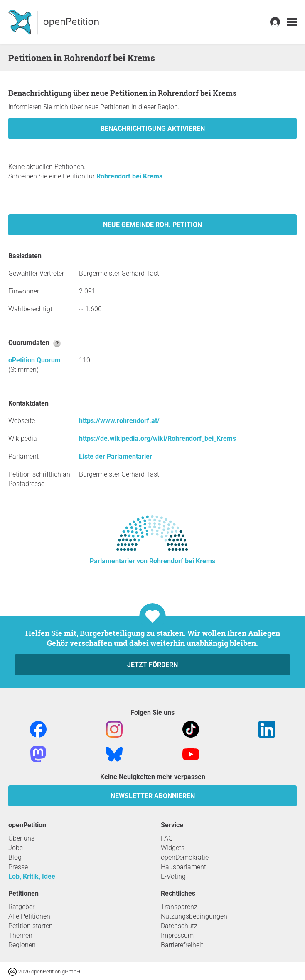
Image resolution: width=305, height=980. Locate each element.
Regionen (22, 945)
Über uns (21, 838)
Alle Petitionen (29, 916)
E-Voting (173, 876)
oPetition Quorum (34, 360)
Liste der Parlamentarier (116, 456)
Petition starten (31, 926)
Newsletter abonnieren (153, 796)
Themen (20, 935)
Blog (15, 857)
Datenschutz (179, 926)
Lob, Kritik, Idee (32, 876)
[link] (292, 22)
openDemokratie (185, 857)
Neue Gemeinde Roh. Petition (152, 225)
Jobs (16, 848)
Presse (18, 867)
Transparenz (179, 907)
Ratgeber (21, 907)
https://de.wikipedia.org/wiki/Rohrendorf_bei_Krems (157, 439)
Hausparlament (183, 867)
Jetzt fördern (152, 665)
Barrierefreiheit (182, 945)
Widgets (173, 848)
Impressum (177, 935)
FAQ (167, 838)
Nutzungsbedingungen (194, 916)
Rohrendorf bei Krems (129, 176)
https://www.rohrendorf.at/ (119, 421)
